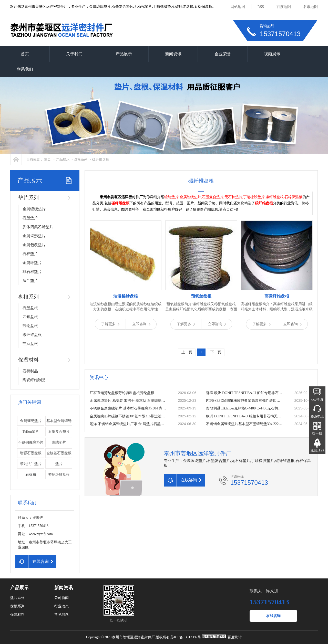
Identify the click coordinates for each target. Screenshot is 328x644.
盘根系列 (81, 159)
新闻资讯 (173, 54)
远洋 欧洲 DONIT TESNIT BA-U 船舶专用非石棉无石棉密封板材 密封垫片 (245, 393)
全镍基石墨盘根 (59, 453)
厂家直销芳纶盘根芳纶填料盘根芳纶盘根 (122, 393)
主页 (47, 159)
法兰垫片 (30, 281)
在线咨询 (273, 616)
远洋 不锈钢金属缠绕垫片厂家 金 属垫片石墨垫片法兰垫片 (128, 424)
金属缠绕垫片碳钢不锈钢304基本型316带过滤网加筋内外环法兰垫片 (128, 416)
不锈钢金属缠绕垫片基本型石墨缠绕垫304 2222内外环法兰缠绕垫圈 (245, 424)
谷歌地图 (311, 7)
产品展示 (124, 54)
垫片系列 (28, 198)
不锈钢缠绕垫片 (31, 442)
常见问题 (61, 615)
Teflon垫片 (31, 432)
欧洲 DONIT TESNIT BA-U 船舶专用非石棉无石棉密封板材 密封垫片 (245, 416)
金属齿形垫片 (34, 236)
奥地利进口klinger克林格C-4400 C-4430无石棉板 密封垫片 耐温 (245, 408)
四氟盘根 (30, 317)
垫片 (59, 464)
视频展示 (272, 54)
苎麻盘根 (30, 344)
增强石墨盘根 (31, 453)
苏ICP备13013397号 (186, 637)
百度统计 (235, 637)
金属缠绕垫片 (34, 209)
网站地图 (238, 7)
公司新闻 (61, 598)
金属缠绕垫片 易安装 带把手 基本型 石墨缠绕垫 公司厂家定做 (128, 401)
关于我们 (74, 54)
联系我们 (25, 69)
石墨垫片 (30, 218)
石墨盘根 (30, 308)
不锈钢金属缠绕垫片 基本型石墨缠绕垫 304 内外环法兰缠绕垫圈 (128, 408)
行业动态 (61, 606)
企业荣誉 (223, 54)
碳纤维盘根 (101, 159)
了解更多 (110, 324)
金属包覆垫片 (34, 245)
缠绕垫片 (59, 442)
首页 (25, 54)
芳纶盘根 (30, 326)
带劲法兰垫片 (31, 464)
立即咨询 (141, 324)
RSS (261, 7)
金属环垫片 (32, 263)
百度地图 (284, 7)
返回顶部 (317, 450)
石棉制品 (30, 371)
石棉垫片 (30, 254)
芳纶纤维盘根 (59, 475)
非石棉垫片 (32, 272)
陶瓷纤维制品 (34, 380)
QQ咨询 (317, 400)
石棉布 (31, 475)
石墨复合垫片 (59, 432)
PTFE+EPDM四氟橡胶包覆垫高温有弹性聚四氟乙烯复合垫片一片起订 (245, 401)
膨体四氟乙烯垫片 (38, 227)
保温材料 (28, 360)
